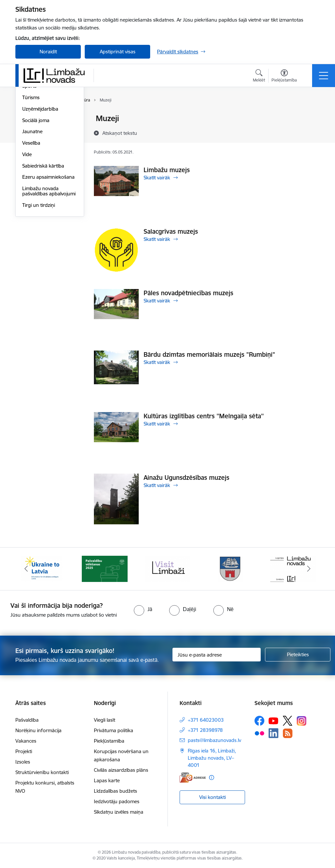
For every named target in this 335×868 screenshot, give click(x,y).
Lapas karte (107, 780)
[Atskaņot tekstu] (120, 133)
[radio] (143, 609)
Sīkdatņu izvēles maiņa (119, 812)
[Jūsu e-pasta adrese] (217, 655)
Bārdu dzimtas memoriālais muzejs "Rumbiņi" (209, 354)
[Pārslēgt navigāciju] (324, 76)
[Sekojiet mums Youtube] (273, 720)
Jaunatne (32, 210)
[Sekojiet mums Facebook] (259, 721)
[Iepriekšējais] (26, 569)
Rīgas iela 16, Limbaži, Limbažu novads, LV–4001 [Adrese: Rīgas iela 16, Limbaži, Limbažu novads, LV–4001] (212, 758)
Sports (29, 164)
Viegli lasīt (105, 720)
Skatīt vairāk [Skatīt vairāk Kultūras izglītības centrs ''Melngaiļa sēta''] (157, 424)
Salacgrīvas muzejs (171, 231)
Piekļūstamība (109, 741)
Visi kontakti (212, 797)
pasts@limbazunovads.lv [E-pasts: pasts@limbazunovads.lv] (214, 740)
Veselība (31, 221)
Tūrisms (31, 176)
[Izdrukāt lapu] (310, 116)
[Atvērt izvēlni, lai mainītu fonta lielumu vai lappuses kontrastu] (284, 77)
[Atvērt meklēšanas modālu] (259, 77)
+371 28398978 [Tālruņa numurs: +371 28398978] (205, 730)
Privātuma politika (114, 730)
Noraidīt (48, 52)
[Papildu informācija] (212, 778)
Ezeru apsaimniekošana (48, 255)
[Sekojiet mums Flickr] (259, 733)
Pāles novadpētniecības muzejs (188, 293)
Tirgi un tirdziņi (39, 283)
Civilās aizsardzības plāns (121, 770)
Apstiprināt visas (118, 52)
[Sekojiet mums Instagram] (302, 721)
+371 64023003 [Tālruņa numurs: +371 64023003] (206, 720)
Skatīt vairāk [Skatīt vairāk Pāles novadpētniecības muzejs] (157, 301)
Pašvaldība (27, 720)
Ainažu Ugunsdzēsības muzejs (186, 478)
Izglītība (31, 142)
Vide (27, 233)
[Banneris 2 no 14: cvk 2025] (105, 568)
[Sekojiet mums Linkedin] (273, 733)
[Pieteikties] (298, 655)
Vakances (26, 741)
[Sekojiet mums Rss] (288, 733)
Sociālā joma (36, 199)
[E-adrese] (193, 778)
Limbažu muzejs (167, 170)
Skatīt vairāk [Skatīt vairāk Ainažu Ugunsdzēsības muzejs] (157, 485)
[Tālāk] (309, 569)
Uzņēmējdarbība (40, 187)
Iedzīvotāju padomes (117, 801)
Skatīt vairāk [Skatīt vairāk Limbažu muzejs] (157, 178)
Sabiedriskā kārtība (43, 244)
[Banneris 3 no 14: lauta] (167, 568)
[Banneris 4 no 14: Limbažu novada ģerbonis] (230, 568)
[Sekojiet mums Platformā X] (288, 721)
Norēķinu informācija (38, 730)
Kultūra (30, 153)
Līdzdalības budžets (115, 791)
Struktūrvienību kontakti (42, 772)
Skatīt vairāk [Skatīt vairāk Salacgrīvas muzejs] (157, 239)
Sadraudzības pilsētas (46, 119)
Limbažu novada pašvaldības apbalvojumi (49, 269)
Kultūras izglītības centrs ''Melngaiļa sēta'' (204, 416)
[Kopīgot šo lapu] (310, 132)
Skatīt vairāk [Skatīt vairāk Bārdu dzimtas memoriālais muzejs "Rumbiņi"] (157, 362)
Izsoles (23, 762)
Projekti (24, 751)
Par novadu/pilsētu (43, 130)
